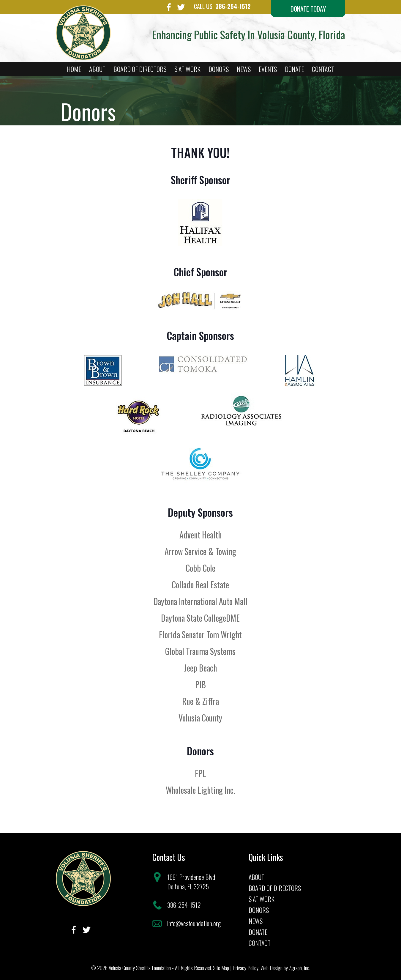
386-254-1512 (227, 6)
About (97, 69)
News (244, 69)
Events (268, 69)
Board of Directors (140, 69)
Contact (323, 69)
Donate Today (307, 9)
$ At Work (187, 69)
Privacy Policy (246, 967)
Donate (294, 69)
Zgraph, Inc (299, 967)
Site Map (221, 967)
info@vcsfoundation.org (194, 923)
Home (74, 69)
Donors (219, 69)
